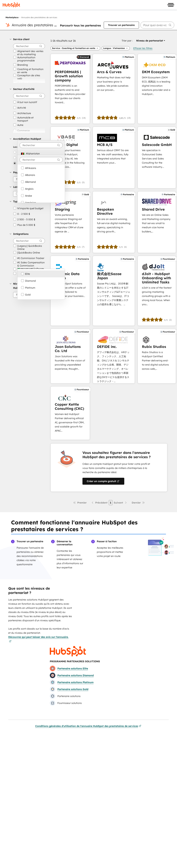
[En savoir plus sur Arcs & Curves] (114, 89)
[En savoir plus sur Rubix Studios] (157, 356)
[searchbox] (157, 25)
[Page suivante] (120, 503)
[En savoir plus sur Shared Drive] (157, 222)
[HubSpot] (11, 5)
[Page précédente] (99, 503)
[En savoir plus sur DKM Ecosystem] (157, 89)
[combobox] (41, 145)
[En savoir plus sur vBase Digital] (70, 157)
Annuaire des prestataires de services (42, 25)
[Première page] (80, 503)
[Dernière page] (138, 503)
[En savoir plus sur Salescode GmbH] (157, 157)
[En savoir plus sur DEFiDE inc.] (114, 356)
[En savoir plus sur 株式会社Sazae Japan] (114, 291)
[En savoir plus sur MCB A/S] (114, 157)
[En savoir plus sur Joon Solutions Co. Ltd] (70, 356)
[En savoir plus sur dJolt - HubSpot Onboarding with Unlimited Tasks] (157, 291)
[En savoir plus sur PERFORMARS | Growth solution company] (70, 89)
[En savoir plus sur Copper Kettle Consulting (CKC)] (70, 413)
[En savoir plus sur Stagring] (70, 222)
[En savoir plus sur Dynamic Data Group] (70, 291)
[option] (41, 154)
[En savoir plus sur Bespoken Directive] (114, 222)
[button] (27, 39)
